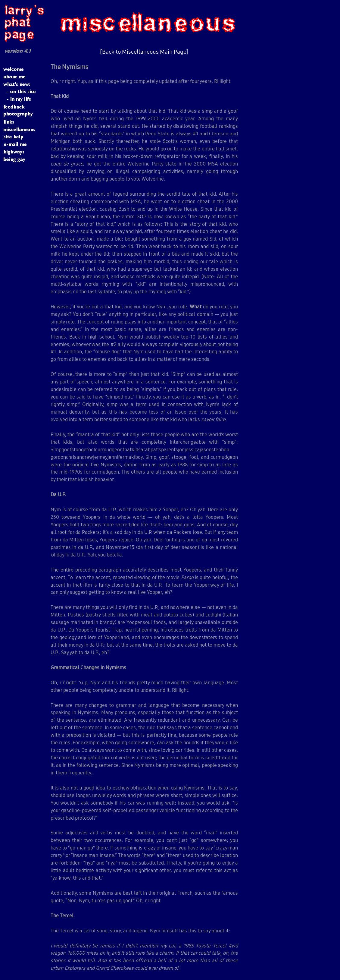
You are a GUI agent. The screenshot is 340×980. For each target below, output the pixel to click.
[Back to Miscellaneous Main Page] (144, 52)
